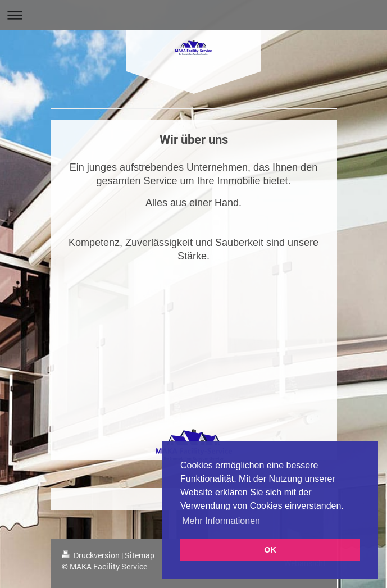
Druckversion (92, 555)
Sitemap (140, 555)
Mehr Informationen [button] (221, 521)
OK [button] (270, 550)
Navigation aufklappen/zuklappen (193, 15)
